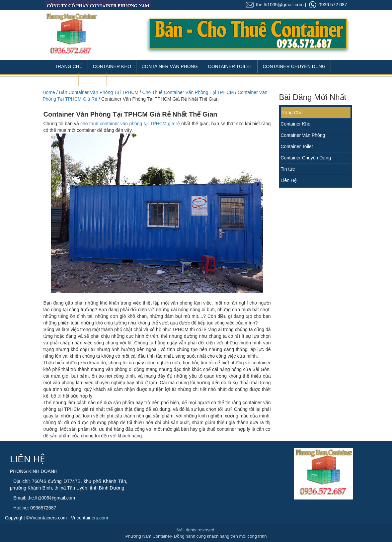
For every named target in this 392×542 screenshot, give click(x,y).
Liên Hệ (92, 80)
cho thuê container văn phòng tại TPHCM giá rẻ (130, 124)
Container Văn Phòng (169, 66)
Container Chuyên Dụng (294, 66)
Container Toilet (230, 66)
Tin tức (288, 169)
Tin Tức (64, 80)
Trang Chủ (69, 66)
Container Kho (112, 66)
